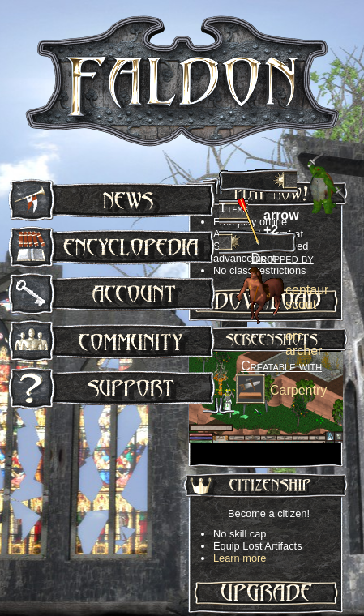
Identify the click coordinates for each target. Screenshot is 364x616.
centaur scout (307, 297)
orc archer (304, 343)
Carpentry (298, 390)
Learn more (240, 558)
